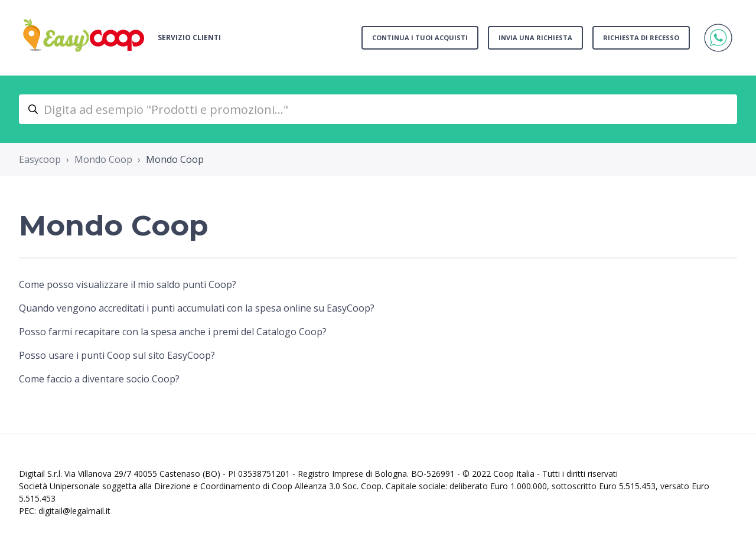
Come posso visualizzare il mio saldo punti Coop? (128, 284)
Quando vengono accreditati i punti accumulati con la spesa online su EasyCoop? (197, 308)
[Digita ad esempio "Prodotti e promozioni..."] (378, 109)
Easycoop (40, 159)
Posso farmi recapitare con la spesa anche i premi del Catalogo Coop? (173, 332)
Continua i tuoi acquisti (420, 37)
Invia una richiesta (535, 37)
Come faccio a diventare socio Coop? (99, 379)
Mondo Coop (103, 159)
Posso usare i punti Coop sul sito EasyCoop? (117, 355)
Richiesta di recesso (641, 37)
